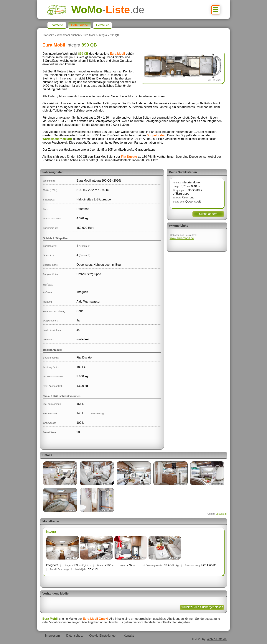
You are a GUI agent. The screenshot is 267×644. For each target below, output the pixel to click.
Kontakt (129, 636)
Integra (103, 35)
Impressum (52, 636)
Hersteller (102, 25)
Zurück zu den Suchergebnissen (202, 607)
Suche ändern (208, 214)
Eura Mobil (89, 35)
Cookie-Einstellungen (103, 636)
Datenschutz (74, 636)
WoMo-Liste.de (217, 639)
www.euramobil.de (182, 238)
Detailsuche (80, 25)
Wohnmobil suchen (68, 35)
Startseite (48, 35)
